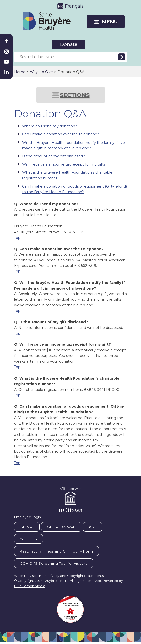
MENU (110, 22)
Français (74, 6)
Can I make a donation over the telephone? (61, 134)
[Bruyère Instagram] (6, 52)
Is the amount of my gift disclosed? (54, 156)
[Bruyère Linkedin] (6, 72)
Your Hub (29, 539)
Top (17, 238)
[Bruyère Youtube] (6, 62)
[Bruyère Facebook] (6, 41)
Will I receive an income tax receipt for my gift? (64, 164)
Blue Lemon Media (30, 586)
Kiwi (93, 527)
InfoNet (27, 527)
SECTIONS (75, 95)
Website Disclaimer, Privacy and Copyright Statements (59, 576)
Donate (69, 44)
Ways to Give (41, 72)
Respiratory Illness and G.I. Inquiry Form (57, 551)
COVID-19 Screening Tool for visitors (54, 563)
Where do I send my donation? (50, 126)
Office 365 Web (61, 527)
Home (20, 72)
